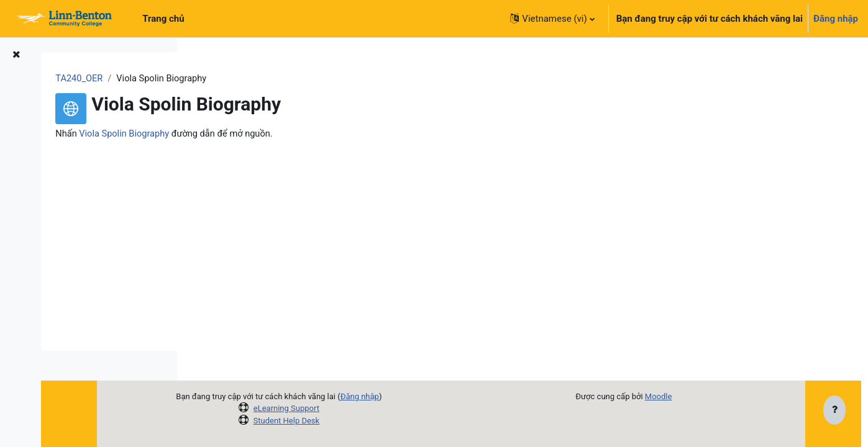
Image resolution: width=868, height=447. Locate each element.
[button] (552, 19)
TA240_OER (226, 79)
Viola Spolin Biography (272, 135)
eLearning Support (362, 408)
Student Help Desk (362, 421)
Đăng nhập (836, 19)
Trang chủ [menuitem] (163, 19)
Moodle (705, 396)
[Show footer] (834, 411)
